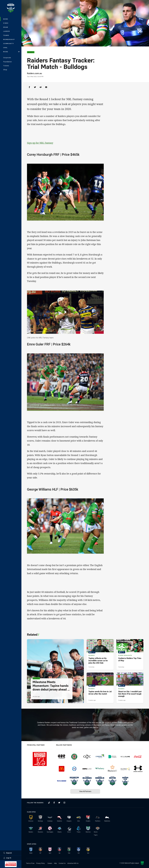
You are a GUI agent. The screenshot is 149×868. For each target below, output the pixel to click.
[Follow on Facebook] (54, 803)
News (6, 19)
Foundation (8, 62)
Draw (6, 27)
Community (9, 43)
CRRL (5, 48)
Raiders (31, 52)
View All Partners (85, 791)
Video (6, 23)
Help (55, 863)
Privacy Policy (40, 863)
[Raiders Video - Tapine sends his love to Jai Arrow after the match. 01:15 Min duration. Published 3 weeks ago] (100, 688)
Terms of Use (30, 863)
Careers (50, 863)
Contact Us (62, 863)
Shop (5, 70)
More (11, 52)
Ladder (7, 31)
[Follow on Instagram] (64, 803)
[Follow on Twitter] (59, 803)
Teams (6, 35)
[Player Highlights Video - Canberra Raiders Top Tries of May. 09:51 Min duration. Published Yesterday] (130, 654)
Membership (9, 39)
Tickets (6, 66)
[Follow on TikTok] (49, 803)
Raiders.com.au (34, 73)
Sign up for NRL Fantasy (40, 143)
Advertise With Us (73, 863)
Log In (7, 858)
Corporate (7, 58)
